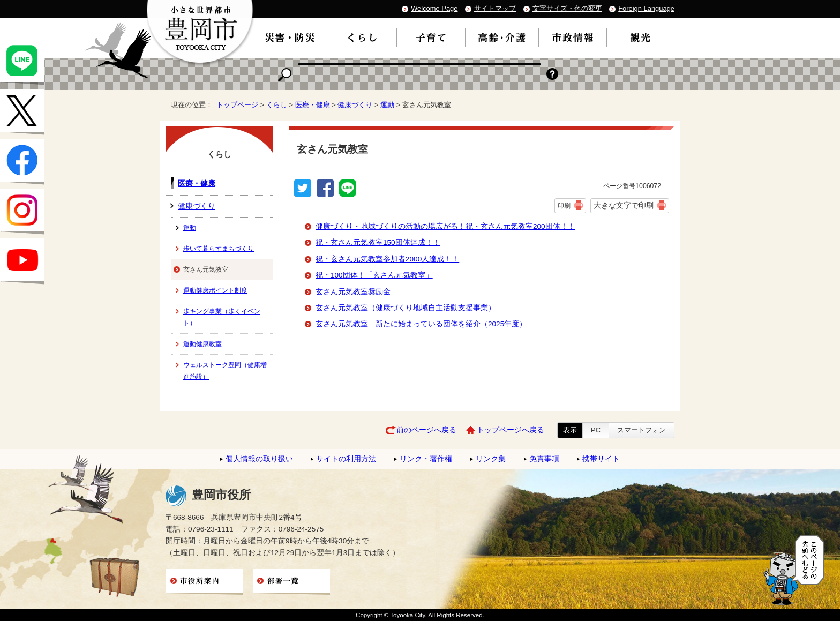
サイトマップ (495, 8)
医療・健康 (313, 105)
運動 (387, 105)
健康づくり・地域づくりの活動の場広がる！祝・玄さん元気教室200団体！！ (445, 226)
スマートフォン (642, 430)
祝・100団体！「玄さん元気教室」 (374, 275)
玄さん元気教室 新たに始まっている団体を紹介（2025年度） (421, 324)
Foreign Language (646, 8)
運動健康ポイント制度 (215, 290)
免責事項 (544, 459)
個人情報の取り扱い (259, 459)
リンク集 (491, 459)
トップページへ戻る (511, 430)
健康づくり (355, 105)
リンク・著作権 (426, 459)
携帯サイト (601, 459)
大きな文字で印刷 (624, 205)
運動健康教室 (202, 344)
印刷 (564, 206)
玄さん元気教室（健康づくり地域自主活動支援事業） (406, 308)
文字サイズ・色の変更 (567, 8)
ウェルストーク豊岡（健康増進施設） (225, 371)
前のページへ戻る (426, 430)
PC (596, 430)
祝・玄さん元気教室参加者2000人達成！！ (387, 259)
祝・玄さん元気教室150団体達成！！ (378, 242)
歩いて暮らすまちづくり (219, 249)
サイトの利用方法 (346, 459)
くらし (277, 105)
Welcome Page (434, 8)
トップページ (237, 105)
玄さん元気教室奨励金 (353, 292)
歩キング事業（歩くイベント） (222, 317)
